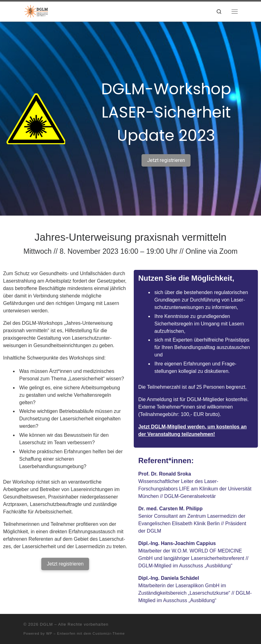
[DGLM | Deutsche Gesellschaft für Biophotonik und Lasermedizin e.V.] (36, 11)
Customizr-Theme (109, 633)
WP (49, 633)
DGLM (47, 624)
